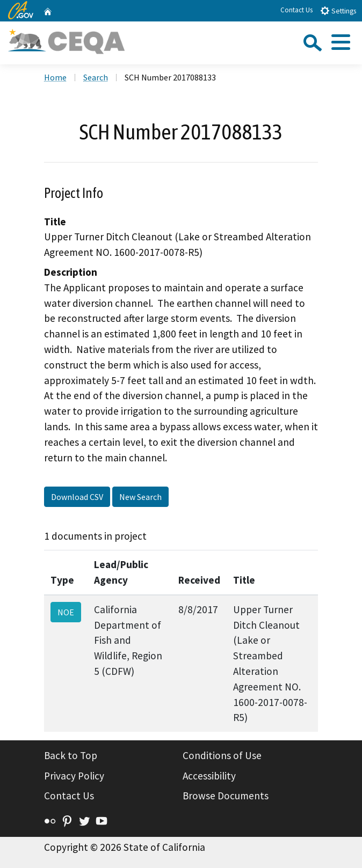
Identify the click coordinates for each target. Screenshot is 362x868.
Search (96, 77)
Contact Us (296, 10)
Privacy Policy (74, 776)
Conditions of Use (222, 755)
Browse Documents (226, 796)
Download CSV (77, 497)
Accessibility (209, 776)
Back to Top (71, 755)
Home (55, 77)
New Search (140, 497)
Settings (338, 10)
